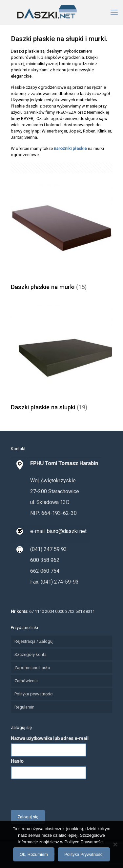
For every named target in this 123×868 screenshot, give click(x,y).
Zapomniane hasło (32, 668)
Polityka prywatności (34, 694)
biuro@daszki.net (66, 531)
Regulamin (24, 707)
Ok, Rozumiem (34, 854)
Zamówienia (26, 681)
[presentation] (61, 794)
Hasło (17, 761)
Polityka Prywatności (84, 854)
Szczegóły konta (31, 654)
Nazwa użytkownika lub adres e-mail (50, 738)
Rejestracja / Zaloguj (34, 641)
